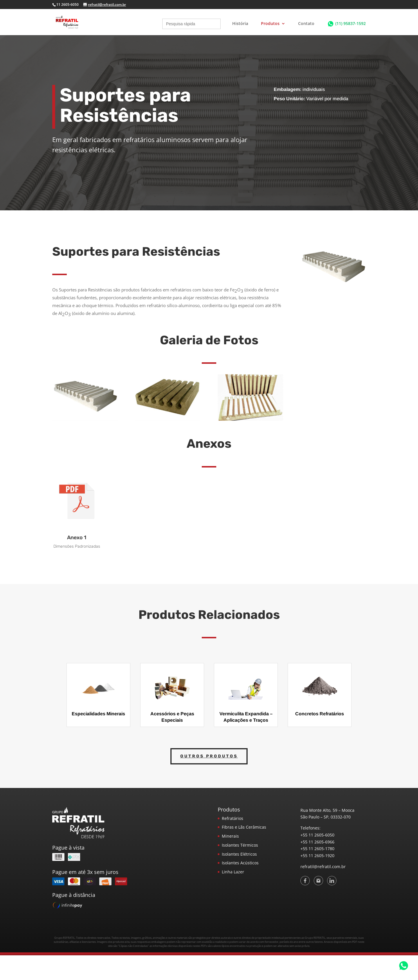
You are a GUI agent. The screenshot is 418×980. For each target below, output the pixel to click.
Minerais (230, 836)
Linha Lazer (233, 872)
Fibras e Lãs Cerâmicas (244, 827)
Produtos (270, 24)
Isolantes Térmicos (240, 845)
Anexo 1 (77, 538)
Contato (306, 24)
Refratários (233, 818)
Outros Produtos (209, 756)
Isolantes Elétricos (239, 854)
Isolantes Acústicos (240, 863)
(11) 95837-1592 (351, 23)
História (240, 24)
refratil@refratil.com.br (323, 867)
